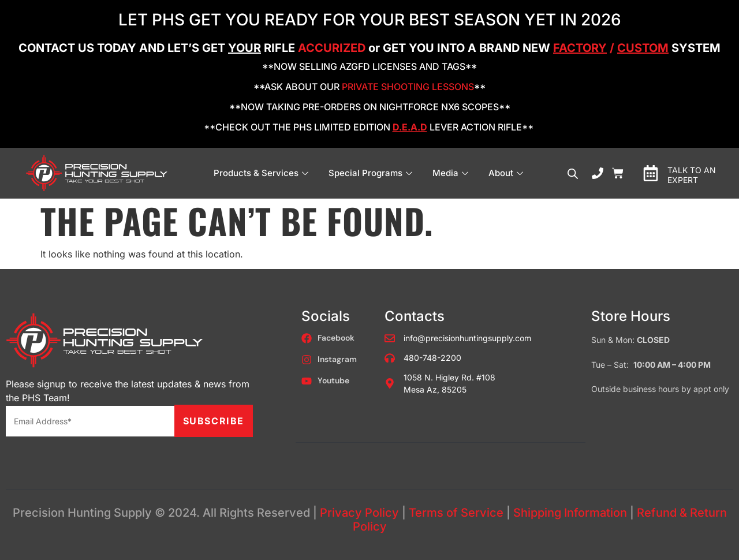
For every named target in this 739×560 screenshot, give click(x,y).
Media (452, 173)
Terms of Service (456, 513)
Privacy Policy (359, 513)
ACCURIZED (332, 48)
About (507, 173)
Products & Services (262, 173)
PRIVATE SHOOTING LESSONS (408, 87)
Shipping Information (570, 513)
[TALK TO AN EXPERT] (651, 173)
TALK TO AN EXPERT (692, 175)
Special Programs (372, 173)
